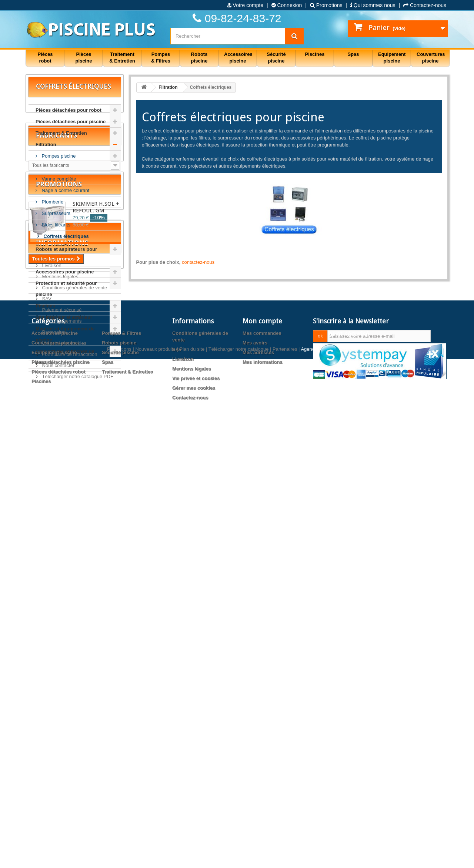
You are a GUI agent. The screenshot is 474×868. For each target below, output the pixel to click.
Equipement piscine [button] (392, 58)
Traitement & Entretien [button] (122, 58)
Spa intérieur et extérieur (64, 317)
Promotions (326, 5)
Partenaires (54, 647)
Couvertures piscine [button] (431, 58)
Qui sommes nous (373, 5)
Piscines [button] (315, 54)
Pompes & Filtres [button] (161, 58)
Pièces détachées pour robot (69, 110)
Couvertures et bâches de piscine (65, 357)
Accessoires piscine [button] (238, 58)
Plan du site (192, 858)
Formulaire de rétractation (69, 669)
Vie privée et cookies (64, 658)
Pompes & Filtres (121, 767)
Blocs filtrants (55, 225)
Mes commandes (262, 767)
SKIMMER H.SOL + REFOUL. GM (96, 479)
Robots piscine (119, 776)
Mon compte (262, 755)
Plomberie (52, 202)
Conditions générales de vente (74, 603)
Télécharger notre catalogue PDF (77, 692)
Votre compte (245, 5)
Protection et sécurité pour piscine (66, 289)
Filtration (46, 144)
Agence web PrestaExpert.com (334, 858)
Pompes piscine (58, 156)
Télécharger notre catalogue (239, 858)
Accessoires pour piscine (65, 272)
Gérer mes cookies (194, 822)
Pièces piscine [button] (84, 58)
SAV (46, 614)
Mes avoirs (255, 776)
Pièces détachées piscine (61, 796)
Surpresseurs (55, 213)
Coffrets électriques (66, 236)
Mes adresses (258, 786)
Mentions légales (59, 592)
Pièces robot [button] (45, 58)
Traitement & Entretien (61, 133)
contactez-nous (198, 262)
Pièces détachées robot (58, 805)
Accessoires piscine (55, 767)
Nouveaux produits (155, 858)
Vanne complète (58, 179)
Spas (108, 796)
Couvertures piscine (55, 776)
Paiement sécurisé (61, 625)
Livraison (51, 581)
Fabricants (56, 397)
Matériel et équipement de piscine (65, 334)
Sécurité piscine (120, 786)
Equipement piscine (54, 786)
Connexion (287, 5)
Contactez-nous (425, 5)
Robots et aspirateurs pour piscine (66, 255)
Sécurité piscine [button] (276, 58)
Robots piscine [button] (199, 58)
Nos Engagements (61, 636)
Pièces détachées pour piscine (71, 122)
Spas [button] (353, 54)
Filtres (48, 167)
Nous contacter (58, 681)
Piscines (45, 306)
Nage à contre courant (65, 190)
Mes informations (263, 796)
